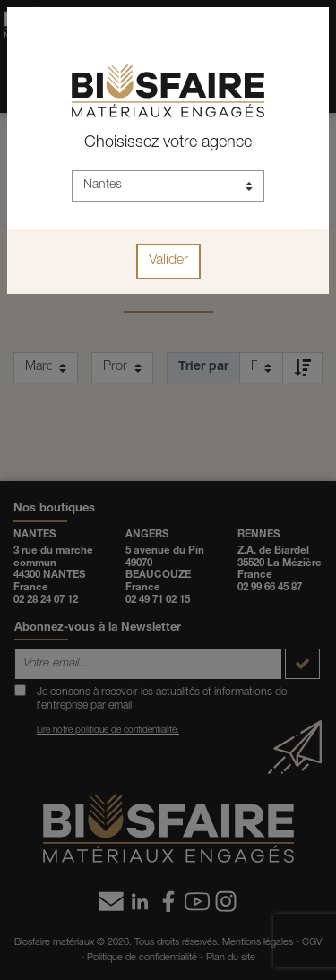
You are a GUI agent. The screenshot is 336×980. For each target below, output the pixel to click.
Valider (168, 262)
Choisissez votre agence (168, 143)
